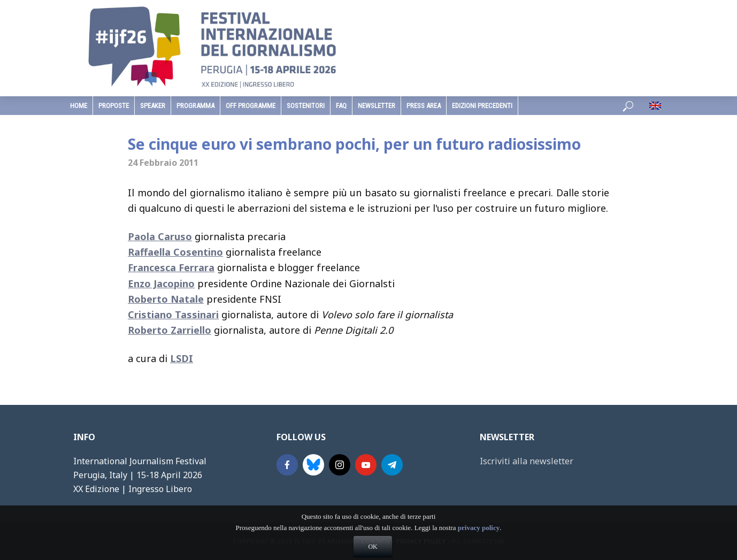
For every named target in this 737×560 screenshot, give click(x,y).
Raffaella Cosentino (175, 252)
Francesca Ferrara (171, 267)
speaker (153, 106)
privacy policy (479, 547)
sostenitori (306, 106)
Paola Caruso (160, 236)
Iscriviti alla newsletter (527, 461)
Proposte (114, 106)
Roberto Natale (166, 299)
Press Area (424, 106)
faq (341, 106)
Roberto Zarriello (170, 330)
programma (195, 106)
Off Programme (251, 106)
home (79, 106)
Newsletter (377, 106)
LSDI (182, 358)
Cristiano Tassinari (173, 314)
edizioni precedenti (482, 106)
